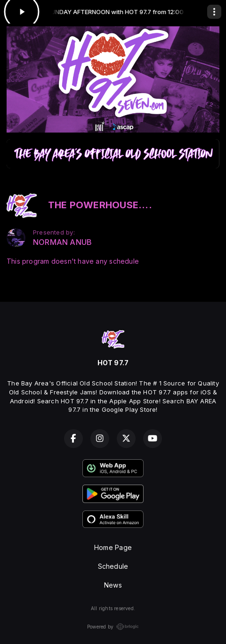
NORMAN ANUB (62, 242)
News (113, 585)
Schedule (113, 566)
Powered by (113, 627)
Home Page (113, 547)
